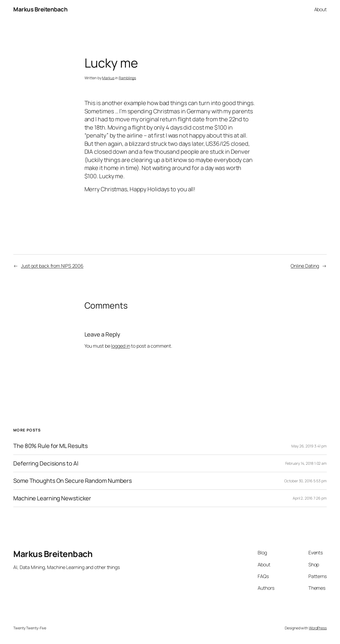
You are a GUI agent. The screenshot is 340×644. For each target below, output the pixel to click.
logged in (120, 346)
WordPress (318, 628)
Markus (108, 78)
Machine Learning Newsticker (52, 498)
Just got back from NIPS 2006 (52, 266)
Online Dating (305, 266)
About (321, 9)
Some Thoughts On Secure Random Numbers (73, 481)
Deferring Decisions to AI (46, 463)
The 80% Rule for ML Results (50, 446)
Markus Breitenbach (40, 9)
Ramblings (127, 78)
